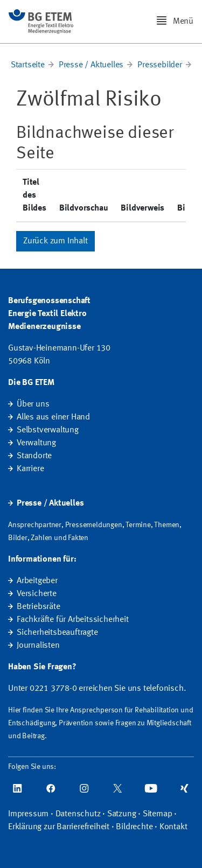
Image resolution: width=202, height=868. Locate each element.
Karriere (30, 469)
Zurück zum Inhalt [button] (55, 241)
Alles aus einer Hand (53, 417)
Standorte (34, 456)
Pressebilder (160, 65)
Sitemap (158, 814)
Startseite (28, 65)
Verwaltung (36, 443)
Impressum (28, 814)
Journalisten (38, 646)
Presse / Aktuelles (91, 65)
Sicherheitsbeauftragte (57, 633)
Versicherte (37, 594)
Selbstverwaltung (48, 430)
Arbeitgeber (37, 581)
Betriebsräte (39, 607)
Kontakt (173, 827)
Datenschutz (78, 814)
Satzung (122, 814)
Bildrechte (134, 827)
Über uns (33, 404)
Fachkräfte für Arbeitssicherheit (73, 620)
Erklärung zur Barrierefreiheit (59, 827)
